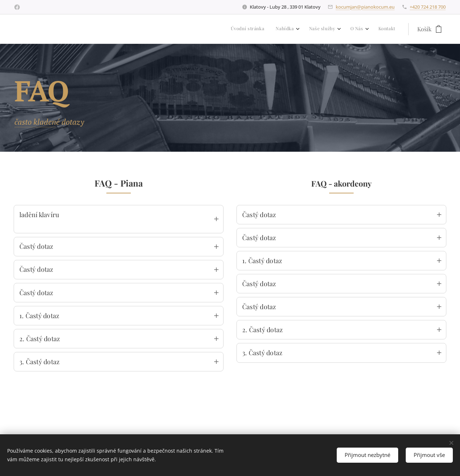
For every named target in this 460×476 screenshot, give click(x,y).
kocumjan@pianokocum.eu (365, 7)
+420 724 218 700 (428, 7)
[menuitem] (341, 29)
